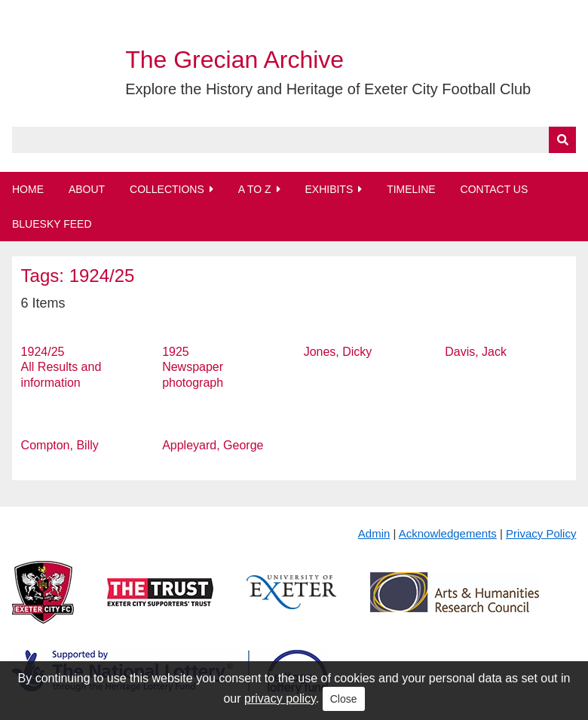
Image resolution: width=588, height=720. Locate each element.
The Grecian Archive (234, 60)
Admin (374, 533)
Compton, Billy (60, 445)
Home (28, 189)
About (87, 189)
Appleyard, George (213, 445)
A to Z (255, 189)
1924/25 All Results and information (61, 368)
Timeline (411, 189)
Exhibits (329, 189)
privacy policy (280, 699)
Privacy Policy (541, 533)
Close (344, 699)
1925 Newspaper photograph (193, 368)
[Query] (294, 140)
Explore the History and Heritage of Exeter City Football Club (328, 89)
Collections (167, 189)
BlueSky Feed (52, 224)
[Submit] (562, 140)
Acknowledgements (448, 533)
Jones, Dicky (338, 352)
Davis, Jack (476, 352)
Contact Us (495, 189)
